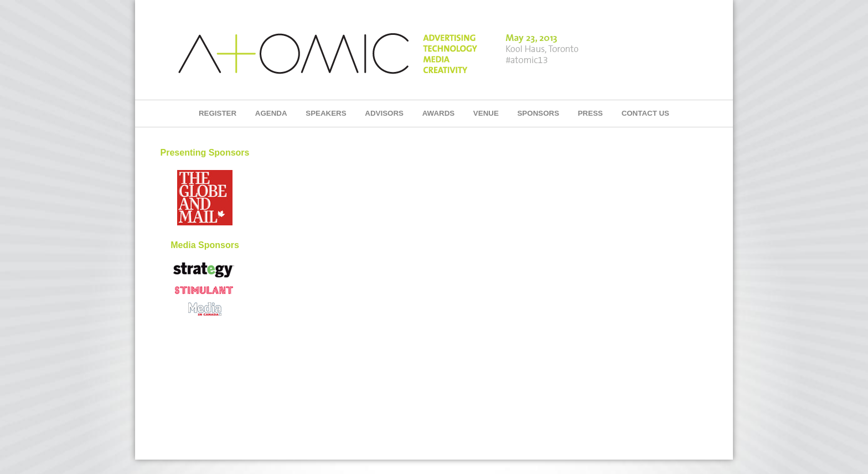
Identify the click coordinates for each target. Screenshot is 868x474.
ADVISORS (384, 113)
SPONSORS (538, 113)
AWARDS (439, 113)
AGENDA (271, 113)
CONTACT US (645, 113)
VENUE (486, 113)
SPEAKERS (326, 113)
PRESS (590, 113)
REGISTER (218, 113)
